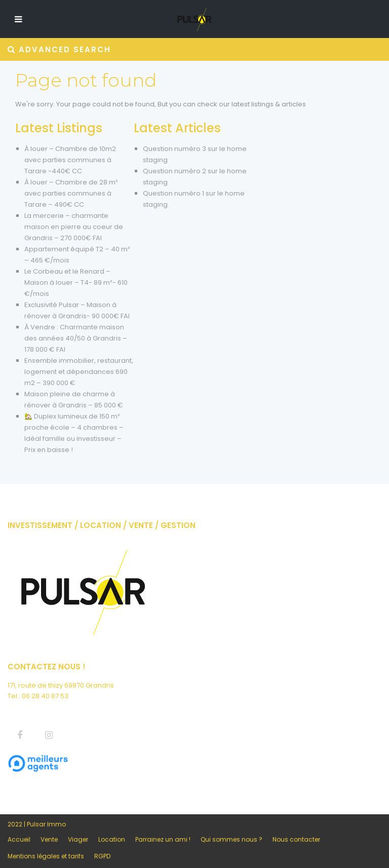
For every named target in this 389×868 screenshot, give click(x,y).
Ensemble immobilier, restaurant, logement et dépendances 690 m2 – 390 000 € (79, 372)
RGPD (102, 856)
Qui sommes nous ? (231, 839)
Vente (49, 839)
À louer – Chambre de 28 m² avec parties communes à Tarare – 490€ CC (71, 193)
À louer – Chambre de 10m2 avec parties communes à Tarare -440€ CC (70, 160)
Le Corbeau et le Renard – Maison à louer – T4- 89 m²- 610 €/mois (76, 282)
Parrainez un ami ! (163, 839)
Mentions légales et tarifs (46, 856)
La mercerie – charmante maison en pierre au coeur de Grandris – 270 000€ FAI (74, 227)
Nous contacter (296, 839)
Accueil (19, 839)
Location (112, 839)
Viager (78, 839)
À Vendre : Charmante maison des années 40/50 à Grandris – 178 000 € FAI (76, 338)
